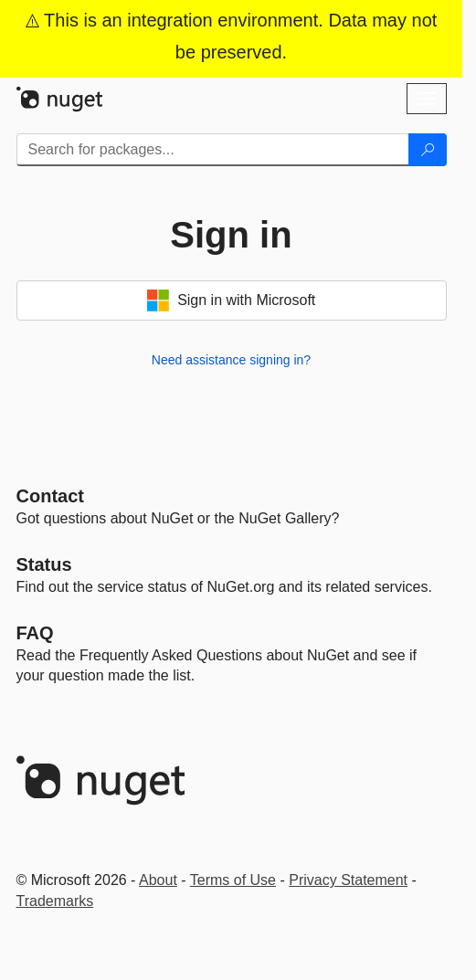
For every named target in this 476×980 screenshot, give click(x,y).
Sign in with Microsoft (232, 300)
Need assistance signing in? (231, 360)
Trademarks (55, 901)
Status (44, 564)
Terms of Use (233, 880)
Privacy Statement (348, 880)
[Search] (428, 150)
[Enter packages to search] (213, 150)
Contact (50, 496)
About (158, 880)
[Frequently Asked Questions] (35, 633)
